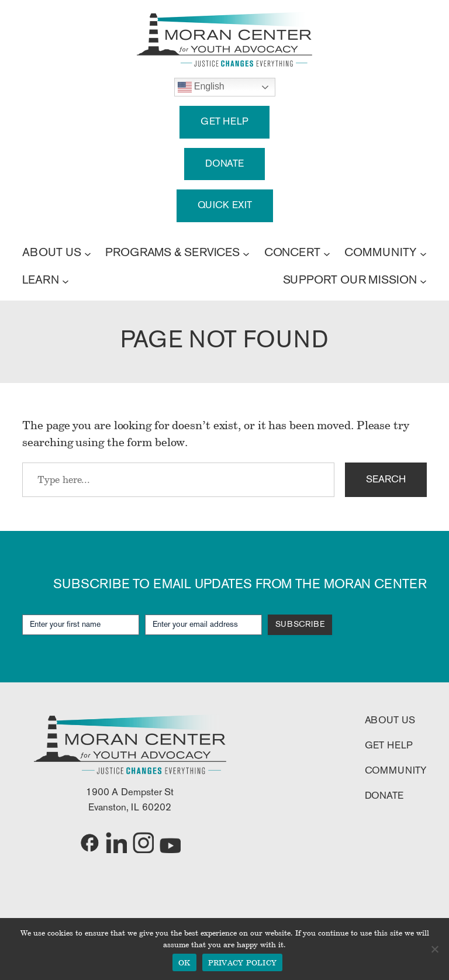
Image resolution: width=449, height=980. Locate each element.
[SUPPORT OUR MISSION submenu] (423, 281)
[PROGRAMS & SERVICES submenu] (246, 253)
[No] (434, 949)
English (201, 87)
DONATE (224, 164)
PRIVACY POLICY (243, 962)
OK (184, 962)
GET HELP (224, 122)
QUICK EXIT (225, 206)
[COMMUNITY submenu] (423, 253)
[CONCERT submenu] (327, 253)
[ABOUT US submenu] (88, 253)
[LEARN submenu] (65, 281)
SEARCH (386, 480)
